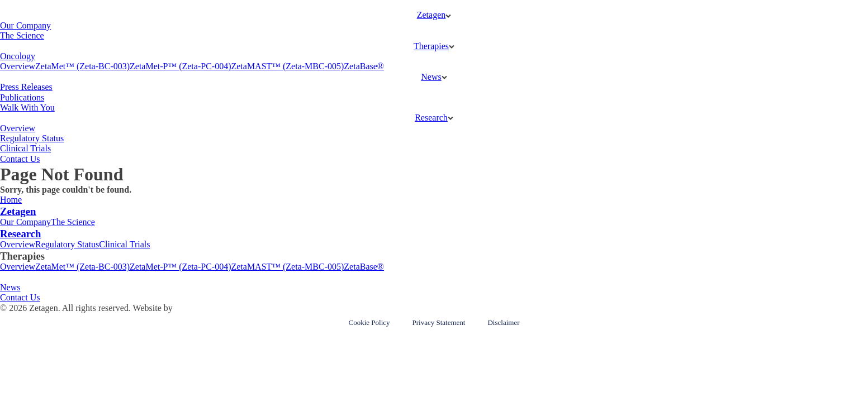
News (431, 77)
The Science (22, 35)
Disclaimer (503, 323)
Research (431, 118)
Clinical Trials (25, 148)
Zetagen (431, 15)
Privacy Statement (439, 323)
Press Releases (26, 87)
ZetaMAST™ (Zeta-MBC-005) (287, 66)
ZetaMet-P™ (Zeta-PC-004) (180, 66)
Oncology (18, 56)
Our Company (25, 25)
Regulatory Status (32, 138)
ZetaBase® (364, 66)
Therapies (431, 46)
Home (11, 200)
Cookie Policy (369, 323)
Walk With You (27, 107)
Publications (22, 97)
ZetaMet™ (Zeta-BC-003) (82, 66)
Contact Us (20, 159)
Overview (18, 66)
